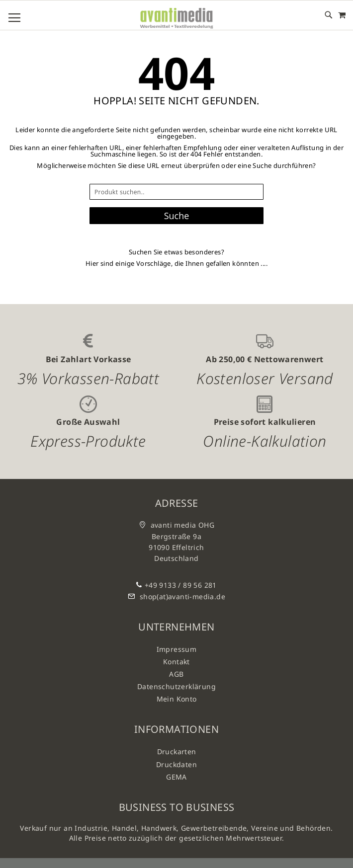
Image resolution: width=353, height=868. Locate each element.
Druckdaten (176, 764)
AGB (176, 674)
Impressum (177, 649)
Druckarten (177, 751)
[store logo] (176, 19)
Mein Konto (177, 699)
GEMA (176, 777)
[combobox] (176, 192)
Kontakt (176, 662)
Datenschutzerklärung (176, 686)
